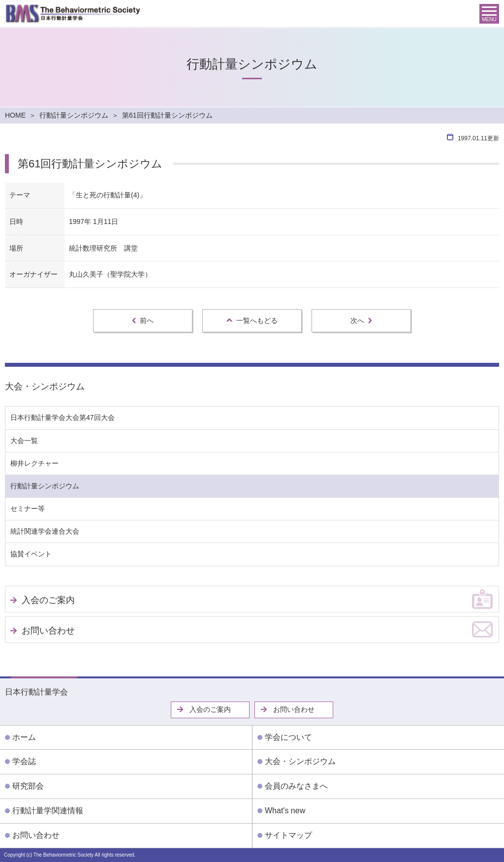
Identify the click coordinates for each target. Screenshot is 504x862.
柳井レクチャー (34, 463)
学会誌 (24, 761)
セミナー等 (28, 509)
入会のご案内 (48, 600)
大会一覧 (24, 441)
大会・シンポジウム (45, 386)
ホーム (24, 737)
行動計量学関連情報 (48, 811)
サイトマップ (288, 835)
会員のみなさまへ (296, 786)
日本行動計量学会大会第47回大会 (63, 417)
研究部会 (28, 786)
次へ (361, 320)
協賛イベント (31, 554)
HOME (15, 115)
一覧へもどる (252, 320)
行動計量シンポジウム (74, 115)
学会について (288, 737)
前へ (143, 320)
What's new (285, 811)
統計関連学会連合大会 (45, 531)
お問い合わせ (48, 631)
